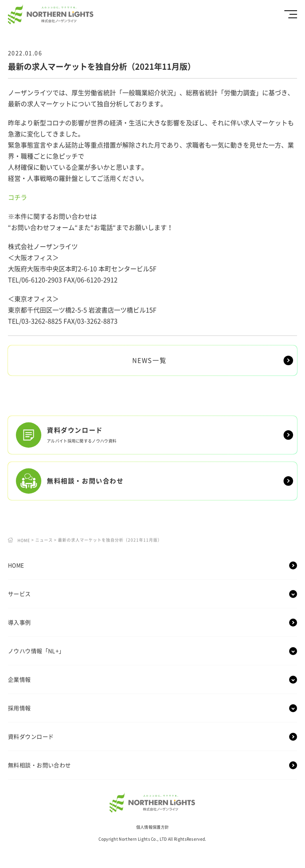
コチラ (17, 197)
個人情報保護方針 (152, 827)
